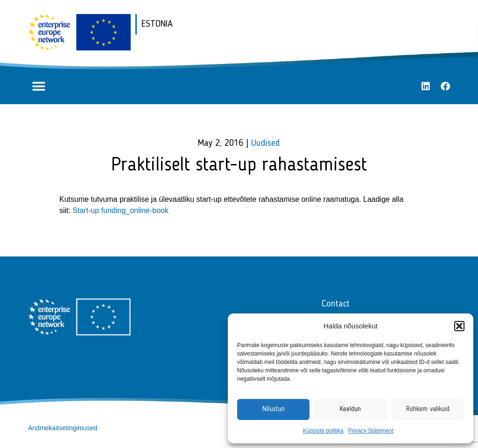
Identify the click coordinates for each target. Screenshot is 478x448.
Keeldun (350, 409)
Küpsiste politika (323, 431)
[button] (459, 326)
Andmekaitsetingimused (63, 428)
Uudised (266, 143)
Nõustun (274, 409)
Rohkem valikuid (428, 409)
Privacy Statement (371, 431)
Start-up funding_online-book (120, 210)
